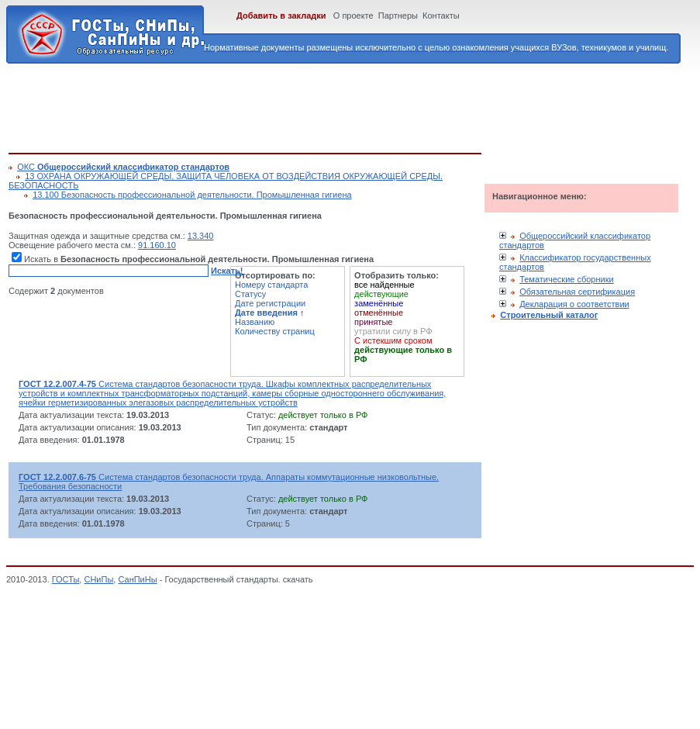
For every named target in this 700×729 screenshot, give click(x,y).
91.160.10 (157, 245)
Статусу (250, 294)
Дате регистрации (270, 303)
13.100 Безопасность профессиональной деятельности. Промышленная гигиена (192, 195)
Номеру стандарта (271, 285)
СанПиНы (137, 579)
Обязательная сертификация (577, 292)
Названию (255, 322)
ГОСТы (66, 579)
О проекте (353, 16)
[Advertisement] (291, 105)
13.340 (201, 236)
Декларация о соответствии (574, 304)
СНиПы (98, 579)
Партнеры (398, 16)
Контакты (441, 16)
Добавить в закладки (281, 16)
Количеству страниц (275, 331)
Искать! (227, 271)
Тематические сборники (567, 279)
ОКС (123, 167)
